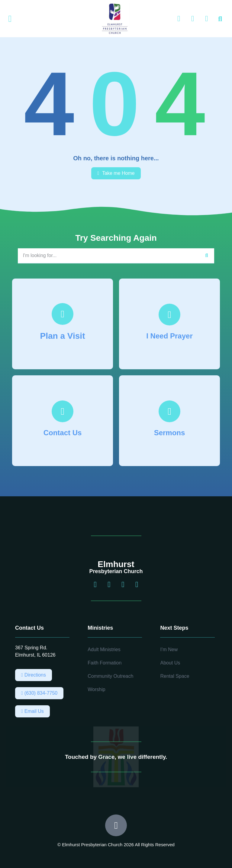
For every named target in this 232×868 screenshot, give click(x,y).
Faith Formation (105, 663)
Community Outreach (110, 676)
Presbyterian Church (116, 571)
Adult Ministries (104, 649)
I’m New (169, 649)
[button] (10, 19)
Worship (96, 689)
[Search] (207, 256)
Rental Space (175, 676)
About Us (170, 663)
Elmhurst (116, 564)
